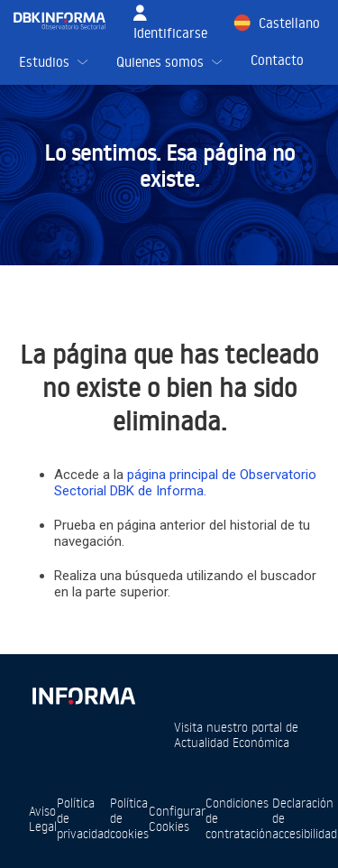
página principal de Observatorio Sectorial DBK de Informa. (185, 483)
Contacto (277, 60)
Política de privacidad (83, 818)
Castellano (289, 23)
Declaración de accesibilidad (305, 818)
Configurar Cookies (177, 818)
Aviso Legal (43, 818)
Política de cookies (129, 818)
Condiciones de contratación (239, 818)
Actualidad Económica (232, 742)
